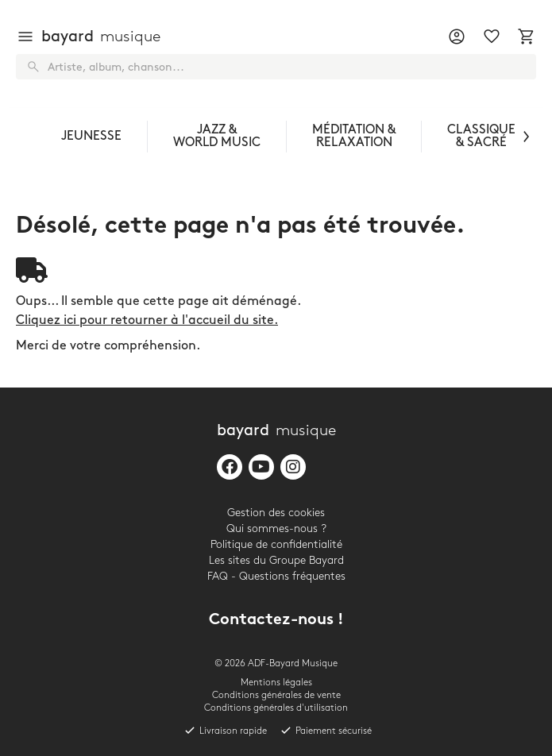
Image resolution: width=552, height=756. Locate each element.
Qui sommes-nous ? (276, 528)
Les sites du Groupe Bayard (276, 560)
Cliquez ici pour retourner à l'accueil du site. (147, 320)
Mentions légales (276, 683)
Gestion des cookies (276, 513)
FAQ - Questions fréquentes (276, 576)
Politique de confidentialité (276, 544)
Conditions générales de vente (276, 695)
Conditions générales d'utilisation (276, 708)
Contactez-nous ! (276, 621)
